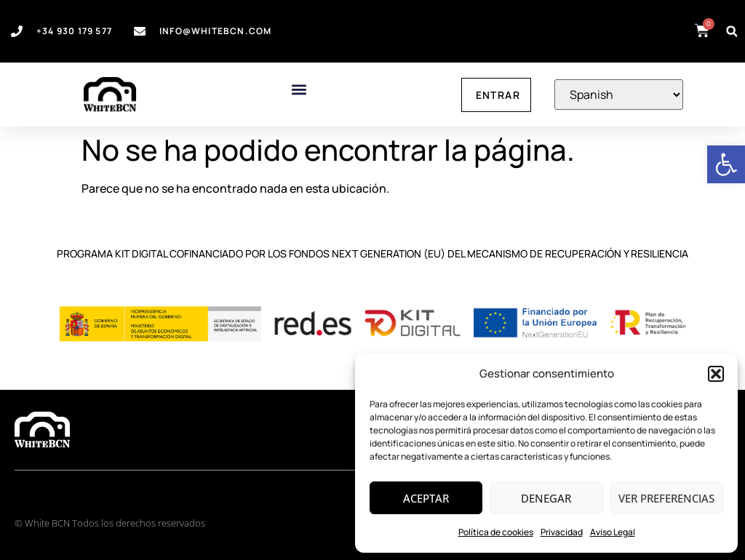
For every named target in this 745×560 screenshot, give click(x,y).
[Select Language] (619, 95)
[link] (726, 164)
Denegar (546, 498)
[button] (716, 374)
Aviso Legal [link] (613, 532)
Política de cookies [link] (496, 532)
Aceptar (426, 498)
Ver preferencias (666, 498)
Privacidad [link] (562, 532)
